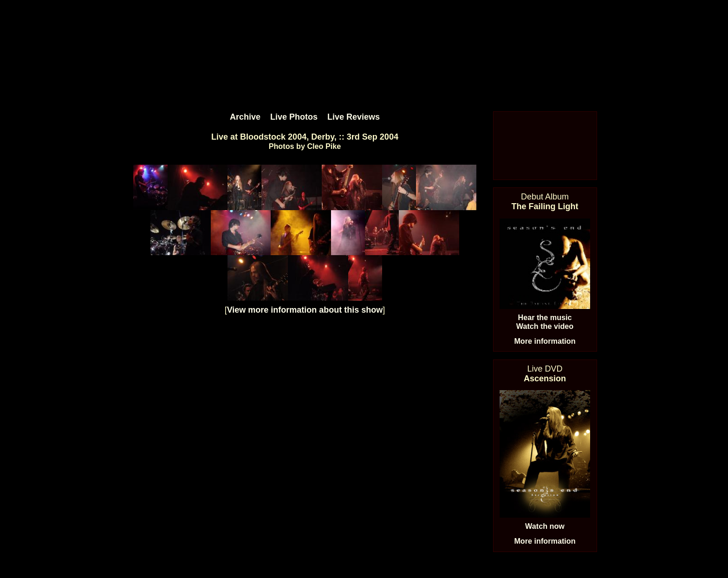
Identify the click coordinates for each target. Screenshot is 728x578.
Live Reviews (354, 117)
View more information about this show (305, 310)
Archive (245, 117)
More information (545, 341)
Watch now (545, 526)
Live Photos (294, 117)
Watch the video (545, 326)
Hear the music (545, 317)
